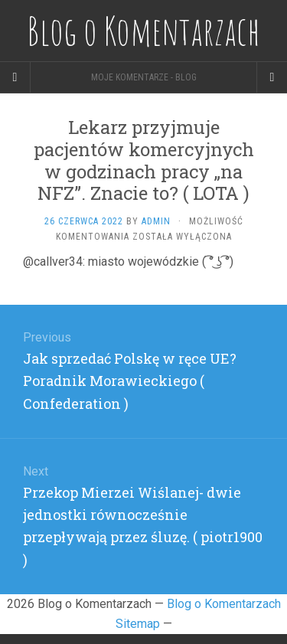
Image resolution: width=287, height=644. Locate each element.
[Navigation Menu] (272, 77)
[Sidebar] (15, 77)
